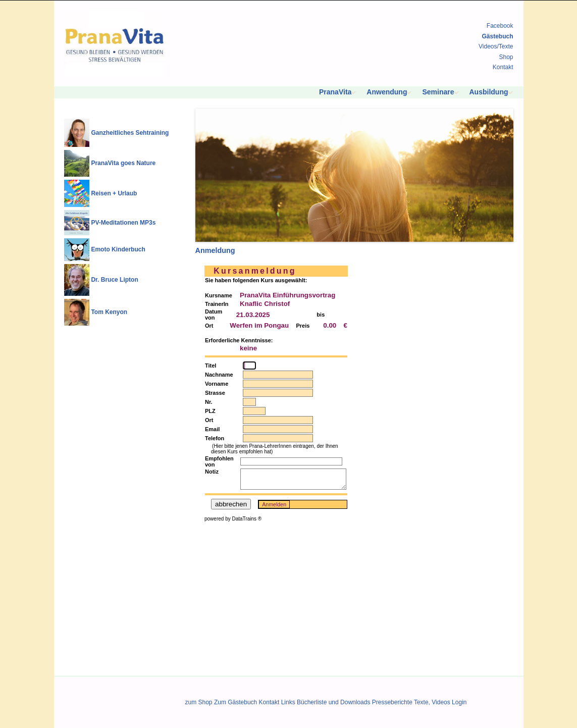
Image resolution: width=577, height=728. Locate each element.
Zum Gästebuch (235, 702)
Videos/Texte (496, 46)
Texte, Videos (432, 702)
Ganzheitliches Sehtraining (130, 133)
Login (459, 702)
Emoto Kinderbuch (118, 249)
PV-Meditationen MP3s (123, 223)
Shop (506, 57)
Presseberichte (392, 702)
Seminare (438, 92)
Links (288, 702)
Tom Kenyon (109, 312)
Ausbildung (489, 92)
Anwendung (387, 92)
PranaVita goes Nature (123, 163)
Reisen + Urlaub (114, 193)
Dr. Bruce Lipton (114, 280)
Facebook (500, 26)
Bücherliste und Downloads (333, 702)
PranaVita (335, 92)
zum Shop (199, 702)
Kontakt (503, 67)
